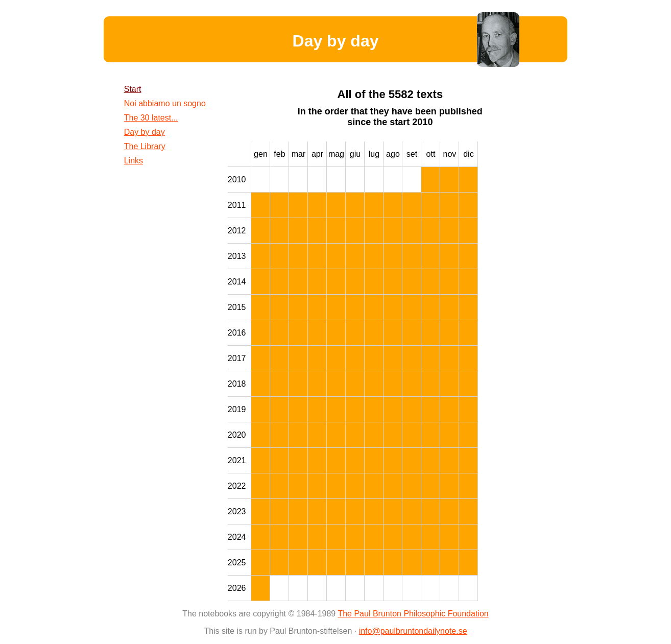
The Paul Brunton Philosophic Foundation (413, 614)
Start (133, 89)
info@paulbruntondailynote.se (413, 631)
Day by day (145, 132)
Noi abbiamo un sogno (165, 103)
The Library (145, 146)
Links (134, 161)
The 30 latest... (151, 118)
